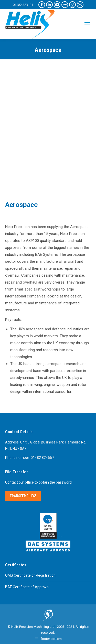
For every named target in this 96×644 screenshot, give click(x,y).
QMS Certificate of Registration (30, 575)
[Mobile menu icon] (87, 24)
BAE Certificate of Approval (27, 587)
